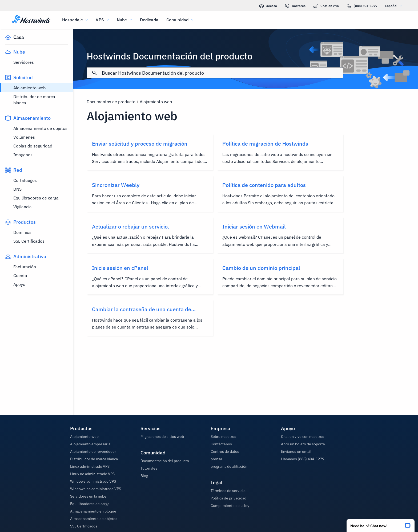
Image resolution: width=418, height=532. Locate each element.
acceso (268, 6)
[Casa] (31, 20)
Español (395, 6)
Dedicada (149, 20)
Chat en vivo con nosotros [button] (303, 437)
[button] (381, 524)
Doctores (295, 6)
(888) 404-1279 (362, 6)
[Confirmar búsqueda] (94, 73)
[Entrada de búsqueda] (222, 73)
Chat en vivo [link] (326, 6)
